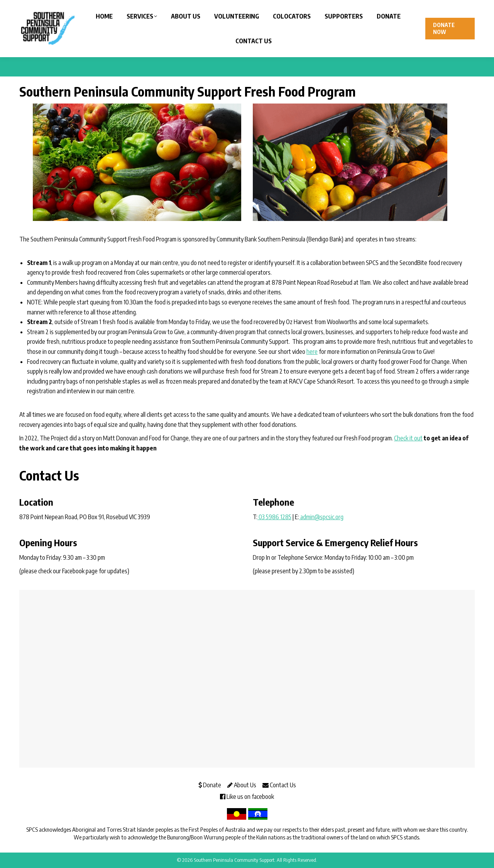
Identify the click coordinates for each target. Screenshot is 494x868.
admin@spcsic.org (321, 517)
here (312, 352)
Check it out (408, 438)
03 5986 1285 (274, 517)
